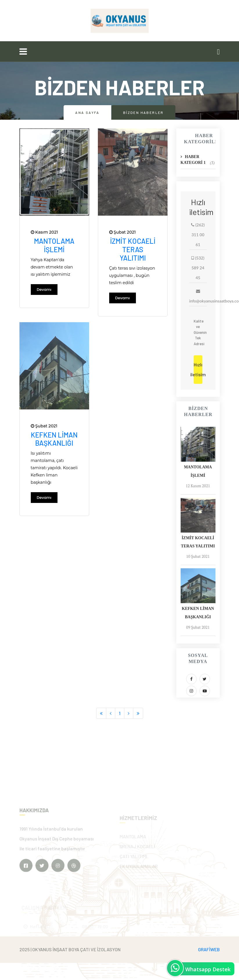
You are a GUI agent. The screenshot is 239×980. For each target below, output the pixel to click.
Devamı (44, 290)
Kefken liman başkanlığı (54, 439)
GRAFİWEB (209, 949)
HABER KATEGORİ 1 (198, 160)
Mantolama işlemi (54, 245)
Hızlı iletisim (198, 369)
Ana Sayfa (87, 112)
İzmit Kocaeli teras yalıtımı (133, 249)
